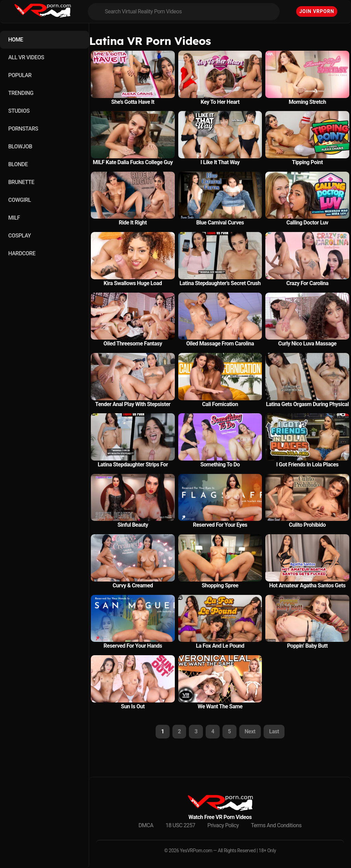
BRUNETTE (21, 182)
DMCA (146, 825)
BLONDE (18, 164)
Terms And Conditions (276, 825)
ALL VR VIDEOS (26, 57)
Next (250, 731)
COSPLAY (20, 236)
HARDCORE (22, 253)
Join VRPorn (317, 11)
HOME (16, 40)
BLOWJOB (20, 146)
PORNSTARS (23, 129)
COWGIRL (20, 200)
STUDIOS (19, 111)
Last (274, 731)
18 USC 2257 (180, 825)
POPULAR (20, 75)
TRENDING (21, 93)
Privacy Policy (223, 825)
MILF (14, 218)
